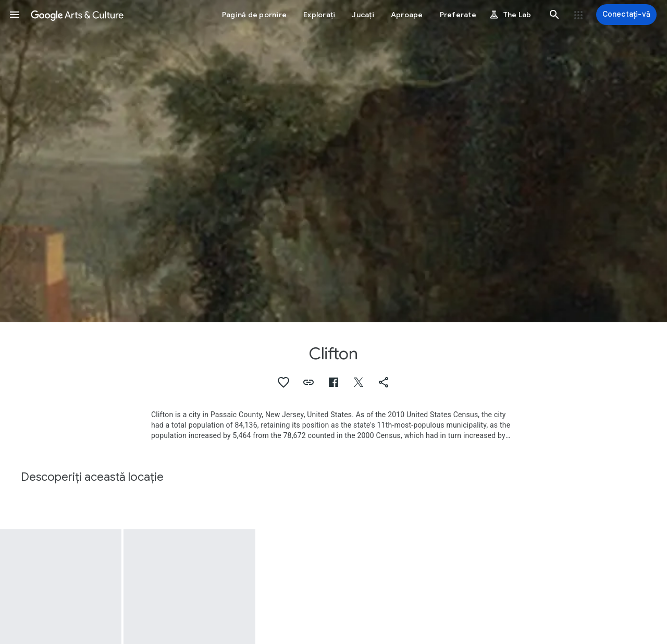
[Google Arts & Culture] (77, 15)
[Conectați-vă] (626, 15)
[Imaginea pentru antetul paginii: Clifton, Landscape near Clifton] (333, 161)
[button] (15, 15)
